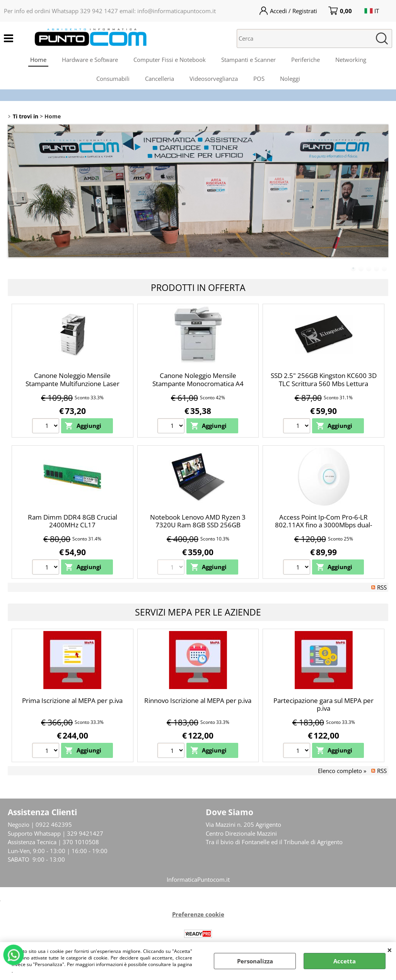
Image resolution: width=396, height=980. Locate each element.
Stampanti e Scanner (248, 60)
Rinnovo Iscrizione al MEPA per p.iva (198, 700)
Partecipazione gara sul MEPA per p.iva (323, 705)
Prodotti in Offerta (198, 287)
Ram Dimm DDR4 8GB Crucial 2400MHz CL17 (73, 521)
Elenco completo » (342, 771)
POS (259, 79)
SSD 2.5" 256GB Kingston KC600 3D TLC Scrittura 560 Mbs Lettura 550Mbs (324, 383)
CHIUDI (390, 950)
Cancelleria (160, 79)
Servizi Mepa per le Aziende (198, 612)
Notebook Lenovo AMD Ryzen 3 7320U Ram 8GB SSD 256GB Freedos (198, 525)
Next (383, 194)
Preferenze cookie (198, 914)
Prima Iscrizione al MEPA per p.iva (72, 700)
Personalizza (255, 961)
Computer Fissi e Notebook (170, 60)
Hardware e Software (90, 60)
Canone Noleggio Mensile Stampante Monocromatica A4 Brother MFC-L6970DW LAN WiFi (198, 383)
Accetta (345, 961)
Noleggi (290, 79)
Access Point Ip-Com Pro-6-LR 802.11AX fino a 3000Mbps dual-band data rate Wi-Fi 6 (323, 525)
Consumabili (113, 79)
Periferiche (306, 60)
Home (38, 60)
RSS (382, 587)
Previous (13, 194)
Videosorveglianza (214, 79)
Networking (351, 60)
